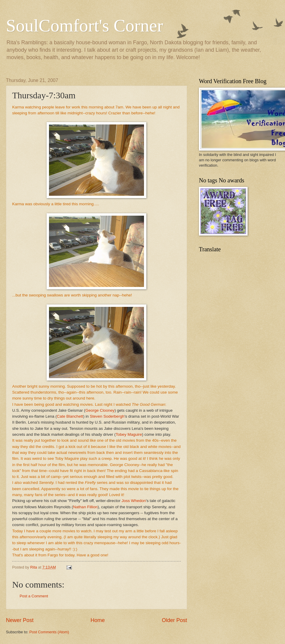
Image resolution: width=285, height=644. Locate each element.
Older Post (174, 620)
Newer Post (20, 620)
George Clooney (100, 410)
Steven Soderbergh (107, 416)
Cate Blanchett (70, 416)
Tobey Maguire (129, 434)
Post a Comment (34, 596)
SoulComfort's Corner (84, 26)
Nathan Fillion (85, 507)
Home (98, 620)
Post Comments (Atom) (49, 632)
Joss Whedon (134, 501)
